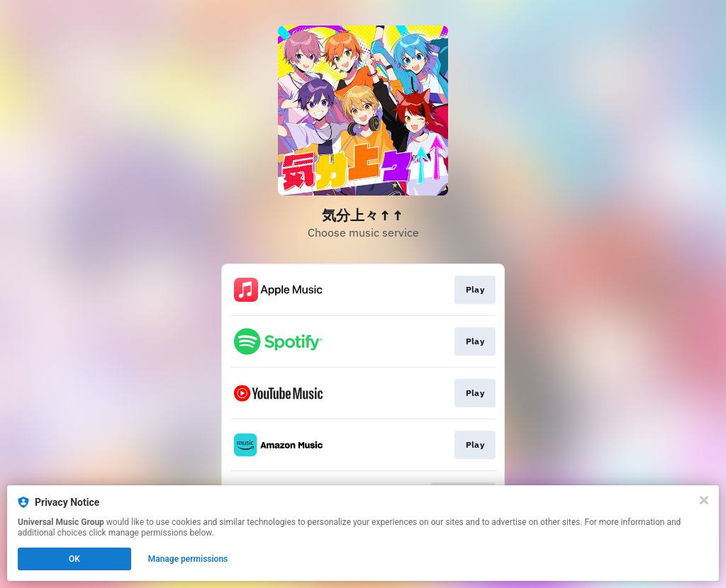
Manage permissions (188, 559)
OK (74, 559)
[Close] (704, 500)
